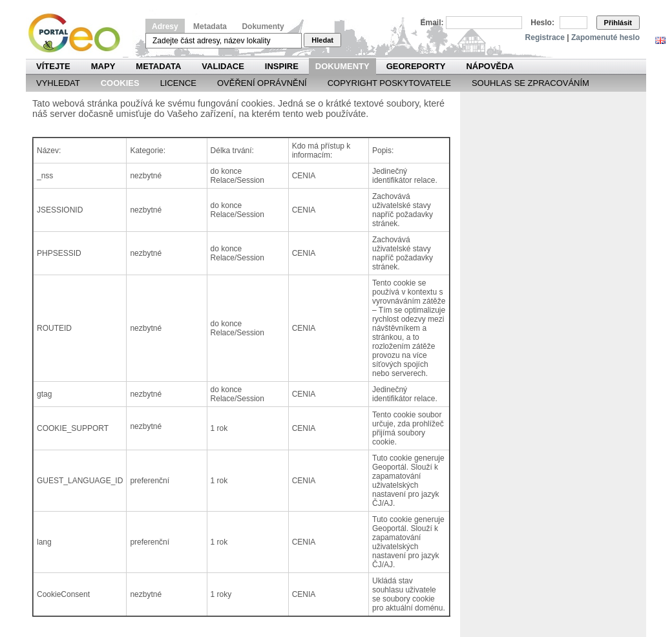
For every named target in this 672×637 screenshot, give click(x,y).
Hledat (322, 40)
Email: (432, 23)
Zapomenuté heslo (605, 37)
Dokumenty (263, 26)
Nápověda (490, 66)
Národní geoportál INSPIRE (79, 33)
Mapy (103, 66)
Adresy (165, 26)
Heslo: (542, 23)
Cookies (120, 83)
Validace (223, 66)
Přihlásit (618, 23)
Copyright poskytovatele (389, 83)
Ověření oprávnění (262, 83)
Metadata (210, 26)
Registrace (545, 37)
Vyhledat (58, 83)
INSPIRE (282, 66)
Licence (178, 83)
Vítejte (53, 66)
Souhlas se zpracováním (530, 83)
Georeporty (416, 66)
